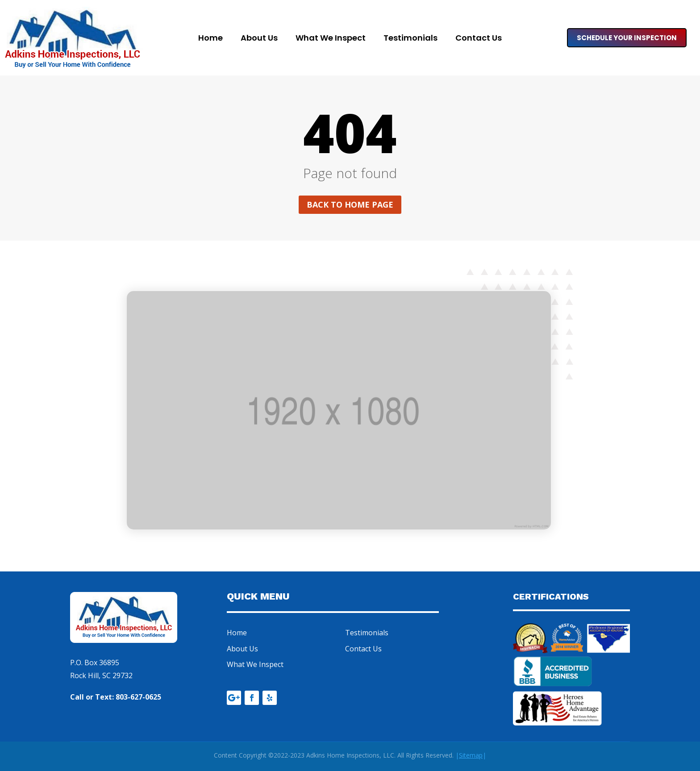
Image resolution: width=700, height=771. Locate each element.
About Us (259, 39)
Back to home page (350, 204)
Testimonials (410, 39)
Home (210, 39)
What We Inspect (331, 39)
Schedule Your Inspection (627, 38)
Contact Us (479, 39)
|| (471, 755)
